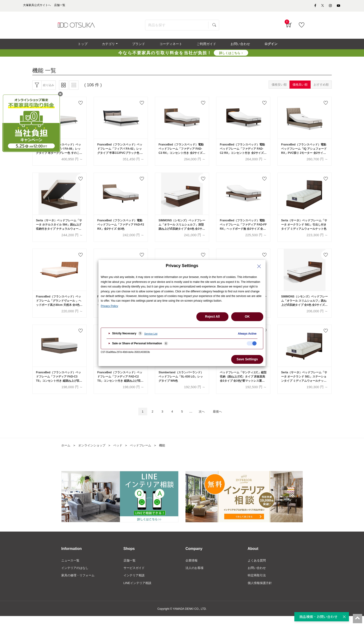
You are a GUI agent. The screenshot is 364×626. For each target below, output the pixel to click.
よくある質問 (257, 569)
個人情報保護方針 (261, 593)
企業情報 (192, 569)
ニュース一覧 (71, 569)
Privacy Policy (109, 306)
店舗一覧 (130, 569)
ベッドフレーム (145, 454)
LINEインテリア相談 (138, 593)
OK (247, 316)
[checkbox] (252, 343)
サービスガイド (135, 577)
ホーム (66, 454)
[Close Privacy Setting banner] (259, 266)
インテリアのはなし (76, 577)
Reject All (212, 316)
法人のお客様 (195, 577)
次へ (204, 420)
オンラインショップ (94, 454)
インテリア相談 (135, 585)
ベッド (121, 454)
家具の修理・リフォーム (79, 585)
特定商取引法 (257, 585)
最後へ (221, 420)
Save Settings (247, 359)
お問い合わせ (257, 577)
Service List (151, 334)
